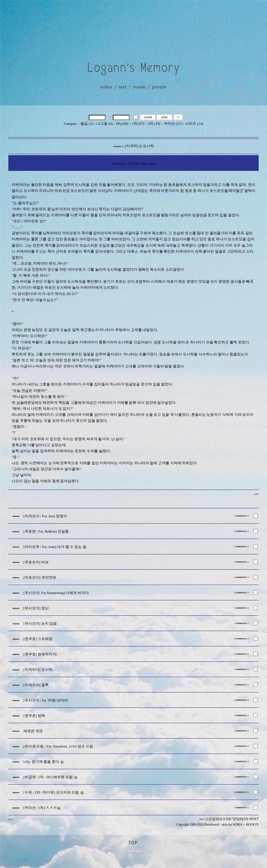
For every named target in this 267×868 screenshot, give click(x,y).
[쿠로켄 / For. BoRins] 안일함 (46, 531)
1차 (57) (138, 124)
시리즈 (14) (194, 124)
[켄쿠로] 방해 (34, 716)
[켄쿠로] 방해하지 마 (40, 654)
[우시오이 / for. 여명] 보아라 (46, 700)
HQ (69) (122, 124)
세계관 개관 (33, 731)
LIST (256, 494)
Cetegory (70, 124)
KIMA (238, 824)
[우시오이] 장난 (36, 608)
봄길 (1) (87, 124)
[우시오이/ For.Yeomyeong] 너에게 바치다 (56, 593)
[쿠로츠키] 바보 (36, 562)
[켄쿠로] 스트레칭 (38, 639)
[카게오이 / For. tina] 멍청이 (45, 516)
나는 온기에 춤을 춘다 (41, 762)
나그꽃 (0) (104, 124)
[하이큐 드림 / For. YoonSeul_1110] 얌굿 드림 (58, 746)
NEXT (254, 819)
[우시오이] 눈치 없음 (40, 624)
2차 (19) (154, 124)
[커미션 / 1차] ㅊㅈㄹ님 (42, 808)
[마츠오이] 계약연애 (40, 577)
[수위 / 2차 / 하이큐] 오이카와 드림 (51, 792)
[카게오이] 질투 (36, 685)
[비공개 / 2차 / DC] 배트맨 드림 (48, 777)
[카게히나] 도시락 (38, 670)
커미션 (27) (173, 124)
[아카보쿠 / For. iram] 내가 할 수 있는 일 (55, 547)
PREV (202, 819)
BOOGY (252, 824)
